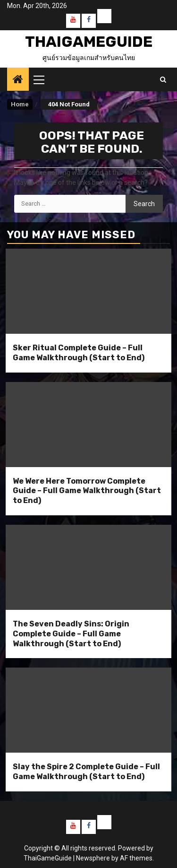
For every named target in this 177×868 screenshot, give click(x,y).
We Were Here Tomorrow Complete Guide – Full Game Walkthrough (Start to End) (87, 491)
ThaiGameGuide (89, 42)
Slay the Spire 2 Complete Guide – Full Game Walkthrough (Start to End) (86, 772)
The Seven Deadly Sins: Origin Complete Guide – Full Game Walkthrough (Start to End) (71, 634)
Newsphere (93, 858)
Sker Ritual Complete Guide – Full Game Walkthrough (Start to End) (79, 353)
